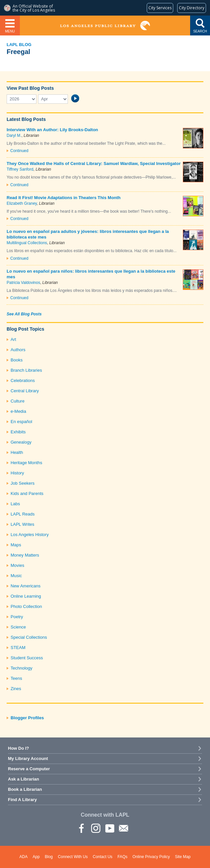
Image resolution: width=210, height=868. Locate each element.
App (36, 857)
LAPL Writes (23, 524)
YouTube (109, 828)
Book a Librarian (25, 789)
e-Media (18, 411)
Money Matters (25, 555)
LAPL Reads (23, 514)
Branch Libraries (26, 370)
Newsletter (123, 828)
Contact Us (103, 857)
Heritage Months (26, 463)
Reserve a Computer (29, 769)
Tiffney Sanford (20, 169)
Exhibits (18, 432)
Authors (18, 350)
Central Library (25, 391)
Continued (19, 151)
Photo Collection (26, 606)
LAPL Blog (19, 45)
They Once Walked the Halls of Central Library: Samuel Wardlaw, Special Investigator (94, 163)
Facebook (81, 828)
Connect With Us (73, 857)
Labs (15, 504)
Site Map (183, 857)
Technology (22, 668)
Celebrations (23, 380)
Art (13, 339)
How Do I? (19, 748)
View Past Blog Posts (30, 88)
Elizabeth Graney (22, 203)
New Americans (26, 586)
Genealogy (21, 442)
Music (16, 576)
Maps (16, 545)
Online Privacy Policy (151, 857)
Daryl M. (14, 136)
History (17, 473)
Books (17, 360)
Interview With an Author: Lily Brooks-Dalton (52, 130)
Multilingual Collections (27, 243)
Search (200, 31)
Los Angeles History (30, 535)
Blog (49, 857)
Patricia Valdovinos (23, 283)
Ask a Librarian (24, 779)
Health (17, 452)
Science (18, 627)
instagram (95, 828)
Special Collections (29, 637)
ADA (24, 857)
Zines (16, 689)
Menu (10, 31)
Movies (17, 565)
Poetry (17, 617)
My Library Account (28, 759)
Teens (16, 678)
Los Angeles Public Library (105, 26)
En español (21, 422)
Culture (18, 401)
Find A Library (22, 800)
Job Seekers (23, 483)
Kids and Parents (27, 493)
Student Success (27, 658)
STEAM (18, 648)
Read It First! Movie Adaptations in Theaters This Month (64, 198)
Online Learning (26, 596)
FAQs (123, 857)
